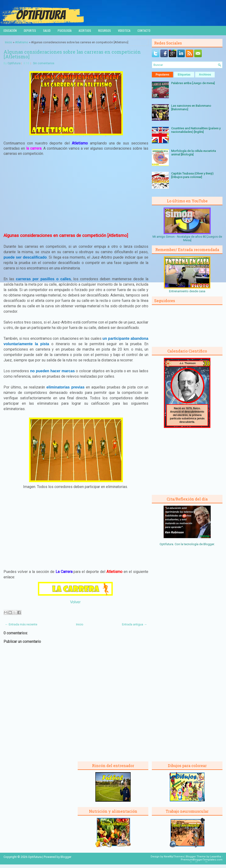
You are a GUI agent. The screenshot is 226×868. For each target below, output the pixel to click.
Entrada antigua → (134, 624)
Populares (162, 75)
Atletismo (22, 42)
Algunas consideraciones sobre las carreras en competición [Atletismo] (72, 54)
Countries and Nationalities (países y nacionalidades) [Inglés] (196, 130)
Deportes (30, 30)
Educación (10, 30)
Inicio (9, 42)
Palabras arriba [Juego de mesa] (193, 83)
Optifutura (14, 63)
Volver (75, 602)
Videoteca (124, 30)
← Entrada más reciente (21, 624)
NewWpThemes (174, 857)
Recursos (105, 30)
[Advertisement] (76, 195)
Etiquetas (184, 75)
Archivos (205, 75)
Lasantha (216, 857)
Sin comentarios (44, 63)
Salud (47, 30)
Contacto (144, 30)
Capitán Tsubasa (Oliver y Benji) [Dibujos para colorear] (192, 175)
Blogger (209, 544)
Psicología (65, 30)
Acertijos (85, 30)
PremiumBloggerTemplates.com (202, 860)
